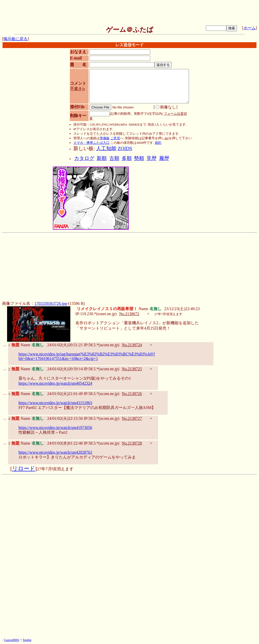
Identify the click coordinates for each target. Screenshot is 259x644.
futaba (27, 640)
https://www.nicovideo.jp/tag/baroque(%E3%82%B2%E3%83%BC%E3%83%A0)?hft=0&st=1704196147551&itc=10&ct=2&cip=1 (87, 356)
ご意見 (115, 138)
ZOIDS (125, 148)
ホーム (250, 28)
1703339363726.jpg (51, 303)
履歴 (164, 158)
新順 (102, 158)
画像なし (166, 107)
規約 (158, 143)
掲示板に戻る (15, 39)
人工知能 (106, 148)
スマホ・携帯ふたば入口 (91, 143)
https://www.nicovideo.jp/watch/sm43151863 (55, 403)
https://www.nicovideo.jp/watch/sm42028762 (55, 452)
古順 (114, 158)
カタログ (84, 158)
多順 (127, 158)
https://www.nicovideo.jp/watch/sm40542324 (55, 383)
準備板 (105, 138)
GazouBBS (12, 640)
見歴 (152, 158)
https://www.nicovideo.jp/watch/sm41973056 (55, 428)
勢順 (139, 158)
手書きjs (78, 89)
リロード (24, 469)
